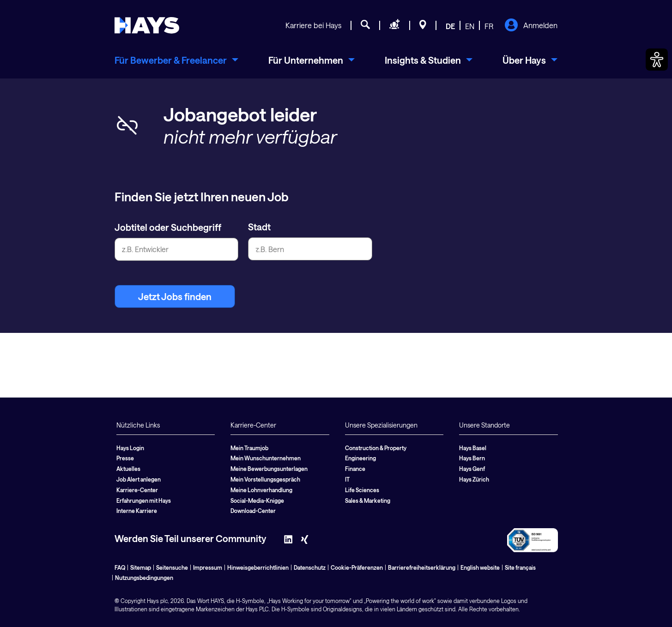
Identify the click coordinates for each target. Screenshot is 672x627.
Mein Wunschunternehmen (266, 458)
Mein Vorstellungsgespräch (265, 479)
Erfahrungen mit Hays (144, 500)
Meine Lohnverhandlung (261, 490)
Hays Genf (472, 469)
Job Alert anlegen (139, 479)
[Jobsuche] (365, 26)
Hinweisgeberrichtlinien (258, 567)
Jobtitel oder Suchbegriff (168, 227)
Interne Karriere (137, 511)
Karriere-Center (137, 490)
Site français (520, 567)
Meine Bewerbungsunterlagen (269, 469)
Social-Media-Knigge (257, 500)
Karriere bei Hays (313, 25)
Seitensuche (172, 567)
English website (480, 567)
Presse (125, 458)
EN (470, 26)
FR (489, 26)
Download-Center (253, 511)
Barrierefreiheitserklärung (422, 567)
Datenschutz (310, 567)
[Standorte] (423, 26)
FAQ (120, 567)
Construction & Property (376, 448)
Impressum (208, 567)
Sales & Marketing (368, 500)
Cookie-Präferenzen (357, 567)
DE (450, 26)
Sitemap (141, 567)
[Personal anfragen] (395, 26)
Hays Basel (473, 448)
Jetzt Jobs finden (175, 296)
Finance (355, 469)
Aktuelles (128, 469)
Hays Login (130, 448)
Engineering (360, 458)
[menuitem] (176, 60)
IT (347, 479)
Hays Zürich (474, 479)
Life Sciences (362, 490)
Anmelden (531, 26)
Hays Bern (472, 458)
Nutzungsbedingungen (144, 578)
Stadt (259, 227)
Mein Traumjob (249, 448)
